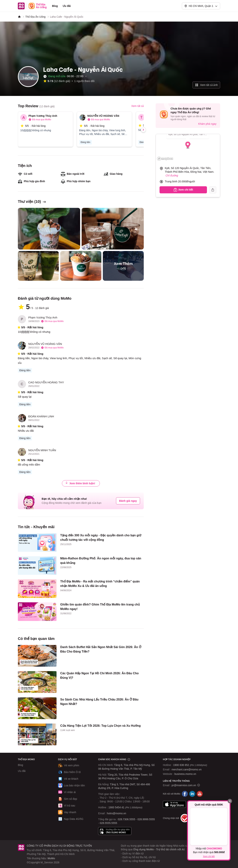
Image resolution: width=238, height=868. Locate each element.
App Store (174, 804)
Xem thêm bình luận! (80, 483)
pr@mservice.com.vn (184, 785)
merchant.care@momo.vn (187, 769)
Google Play (199, 804)
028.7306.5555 (127, 819)
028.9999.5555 (146, 819)
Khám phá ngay (207, 124)
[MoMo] (19, 17)
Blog (55, 6)
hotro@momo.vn (117, 813)
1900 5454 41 (116, 807)
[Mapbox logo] (165, 159)
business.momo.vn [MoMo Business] (185, 774)
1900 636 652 (190, 765)
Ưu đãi (67, 6)
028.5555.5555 (108, 823)
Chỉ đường (172, 175)
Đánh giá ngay (128, 501)
